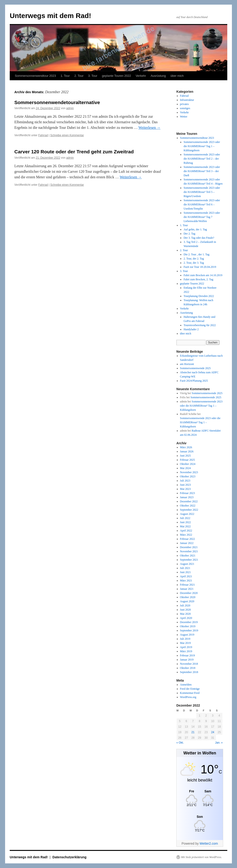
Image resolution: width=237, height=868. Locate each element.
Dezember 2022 (189, 501)
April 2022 (186, 531)
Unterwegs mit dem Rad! (50, 16)
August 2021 (187, 564)
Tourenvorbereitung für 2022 (200, 325)
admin (70, 108)
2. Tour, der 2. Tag (194, 259)
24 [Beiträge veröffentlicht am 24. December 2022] (213, 732)
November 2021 (189, 551)
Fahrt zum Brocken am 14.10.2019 (203, 275)
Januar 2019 (187, 660)
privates (184, 104)
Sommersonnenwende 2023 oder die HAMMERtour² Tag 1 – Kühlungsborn (202, 146)
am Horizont (187, 364)
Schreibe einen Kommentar (67, 135)
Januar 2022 (187, 543)
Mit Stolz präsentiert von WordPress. (201, 857)
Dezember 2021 (189, 547)
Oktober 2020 (188, 597)
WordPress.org (188, 697)
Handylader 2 (191, 329)
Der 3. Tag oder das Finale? (199, 238)
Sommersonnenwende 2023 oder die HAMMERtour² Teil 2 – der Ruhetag (202, 159)
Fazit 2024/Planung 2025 (194, 381)
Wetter (184, 117)
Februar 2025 (187, 460)
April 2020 (186, 618)
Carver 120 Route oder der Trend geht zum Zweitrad (74, 152)
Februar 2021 (187, 585)
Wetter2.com (209, 843)
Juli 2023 (185, 481)
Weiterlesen (149, 128)
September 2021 (189, 560)
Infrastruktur (187, 100)
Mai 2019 (185, 643)
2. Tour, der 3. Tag (194, 263)
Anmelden (186, 685)
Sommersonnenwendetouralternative (57, 102)
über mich (177, 76)
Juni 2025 (186, 456)
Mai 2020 (185, 614)
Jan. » (219, 743)
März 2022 (186, 535)
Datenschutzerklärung (70, 857)
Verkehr (141, 76)
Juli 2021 (185, 568)
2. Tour (79, 76)
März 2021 (186, 581)
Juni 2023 (186, 485)
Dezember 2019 (189, 622)
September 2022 (189, 510)
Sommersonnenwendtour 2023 (35, 76)
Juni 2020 (186, 610)
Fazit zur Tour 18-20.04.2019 (200, 267)
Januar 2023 (187, 497)
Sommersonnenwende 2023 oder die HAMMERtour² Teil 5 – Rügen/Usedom (202, 192)
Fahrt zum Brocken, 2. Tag (198, 279)
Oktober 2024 (188, 464)
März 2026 (186, 447)
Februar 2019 (187, 655)
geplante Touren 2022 (116, 76)
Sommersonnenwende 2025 (195, 368)
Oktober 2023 (188, 476)
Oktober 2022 (188, 506)
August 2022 (187, 514)
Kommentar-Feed (190, 693)
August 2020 (187, 601)
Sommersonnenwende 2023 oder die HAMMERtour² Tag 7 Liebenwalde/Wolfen (202, 217)
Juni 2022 (186, 522)
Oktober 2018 (188, 668)
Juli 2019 (185, 639)
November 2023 (189, 472)
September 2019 (189, 630)
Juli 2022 (185, 518)
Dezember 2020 (189, 593)
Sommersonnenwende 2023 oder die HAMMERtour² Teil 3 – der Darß (202, 171)
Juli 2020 (185, 605)
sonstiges (185, 108)
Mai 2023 (185, 489)
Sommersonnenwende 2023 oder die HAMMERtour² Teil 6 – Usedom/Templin (202, 204)
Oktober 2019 (188, 626)
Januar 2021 (187, 589)
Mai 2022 (185, 526)
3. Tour (93, 76)
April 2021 (186, 576)
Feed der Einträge (190, 689)
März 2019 (186, 651)
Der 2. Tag (189, 234)
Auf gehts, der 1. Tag (195, 229)
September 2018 (189, 672)
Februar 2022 (187, 539)
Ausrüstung (158, 76)
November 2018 (189, 664)
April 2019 (186, 647)
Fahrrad (43, 135)
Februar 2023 (187, 493)
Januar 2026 (187, 451)
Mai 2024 (185, 468)
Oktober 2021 (188, 556)
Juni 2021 (186, 572)
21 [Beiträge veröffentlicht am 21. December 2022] (193, 732)
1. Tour (65, 76)
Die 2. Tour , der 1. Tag (196, 254)
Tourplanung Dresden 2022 (199, 296)
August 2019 (187, 635)
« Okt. (180, 743)
